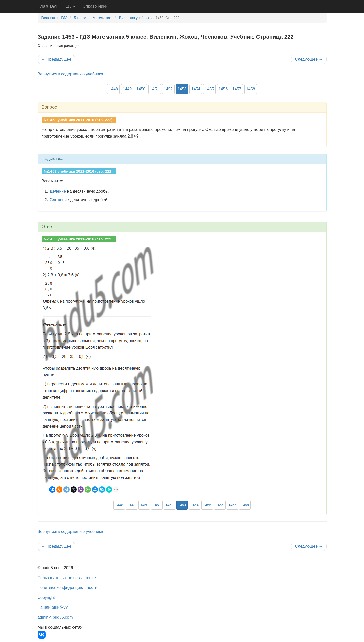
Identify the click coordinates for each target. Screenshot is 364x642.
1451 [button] (155, 89)
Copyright (46, 597)
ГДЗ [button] (70, 6)
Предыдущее (56, 59)
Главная (47, 6)
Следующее (309, 59)
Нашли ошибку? (53, 607)
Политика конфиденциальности (67, 588)
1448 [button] (113, 89)
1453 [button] (182, 89)
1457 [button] (237, 89)
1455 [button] (210, 89)
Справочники (95, 6)
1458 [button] (251, 89)
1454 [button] (196, 89)
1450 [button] (141, 89)
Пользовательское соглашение (67, 578)
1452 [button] (168, 89)
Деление (58, 191)
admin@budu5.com (55, 617)
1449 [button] (127, 89)
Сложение (59, 200)
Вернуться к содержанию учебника (70, 74)
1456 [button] (223, 89)
